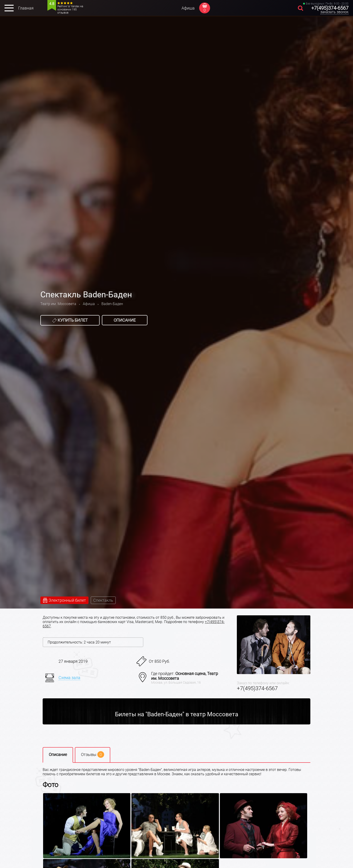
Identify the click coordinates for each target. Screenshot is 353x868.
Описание (125, 320)
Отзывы (93, 754)
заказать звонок (334, 12)
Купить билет (70, 320)
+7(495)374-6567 (330, 8)
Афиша (188, 8)
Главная (26, 8)
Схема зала (69, 678)
